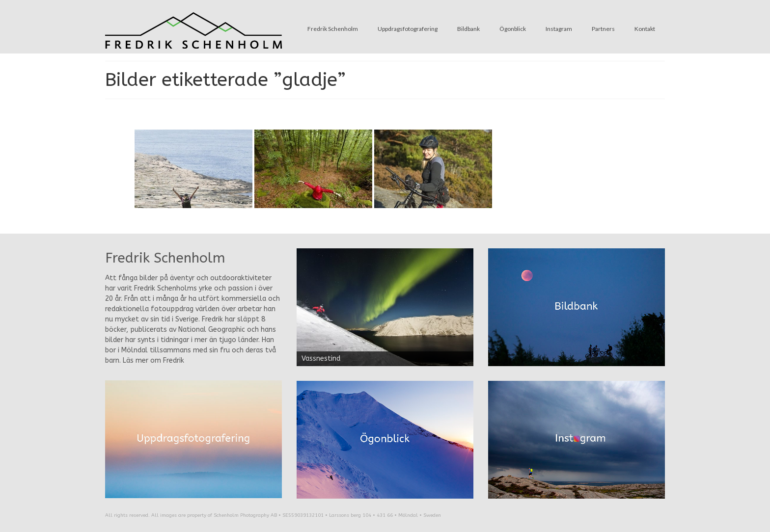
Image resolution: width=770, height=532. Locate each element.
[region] (385, 307)
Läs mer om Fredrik (153, 360)
